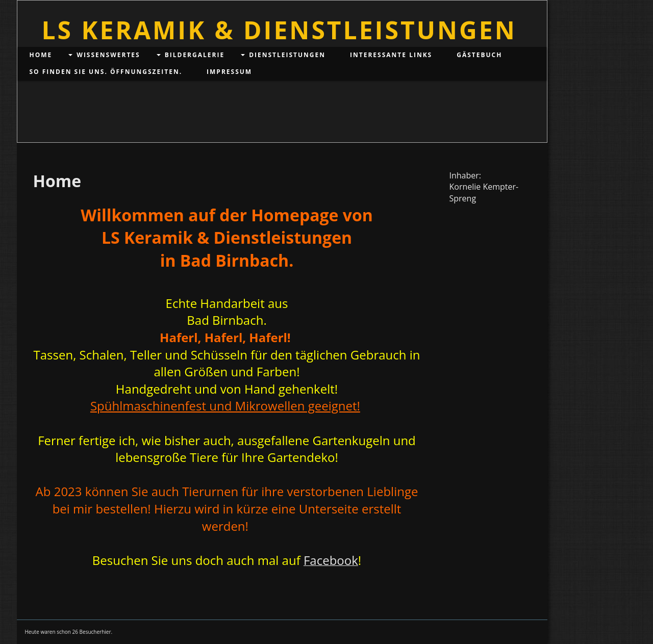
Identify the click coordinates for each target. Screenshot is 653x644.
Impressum (229, 72)
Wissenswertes (108, 55)
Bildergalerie (195, 55)
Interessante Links (391, 55)
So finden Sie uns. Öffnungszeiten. (106, 72)
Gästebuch (479, 55)
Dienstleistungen (287, 55)
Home (41, 55)
